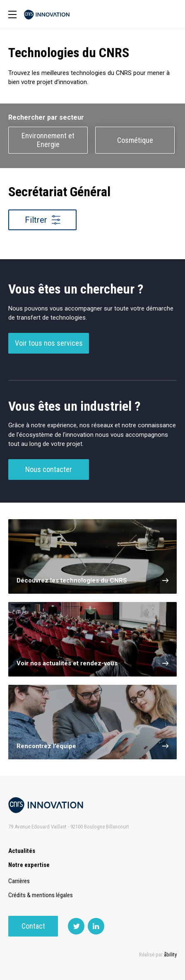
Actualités (22, 851)
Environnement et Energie (48, 140)
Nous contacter (49, 469)
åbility (170, 955)
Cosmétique (135, 140)
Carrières (19, 881)
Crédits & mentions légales (41, 895)
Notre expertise (29, 865)
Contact (33, 926)
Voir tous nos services (49, 343)
